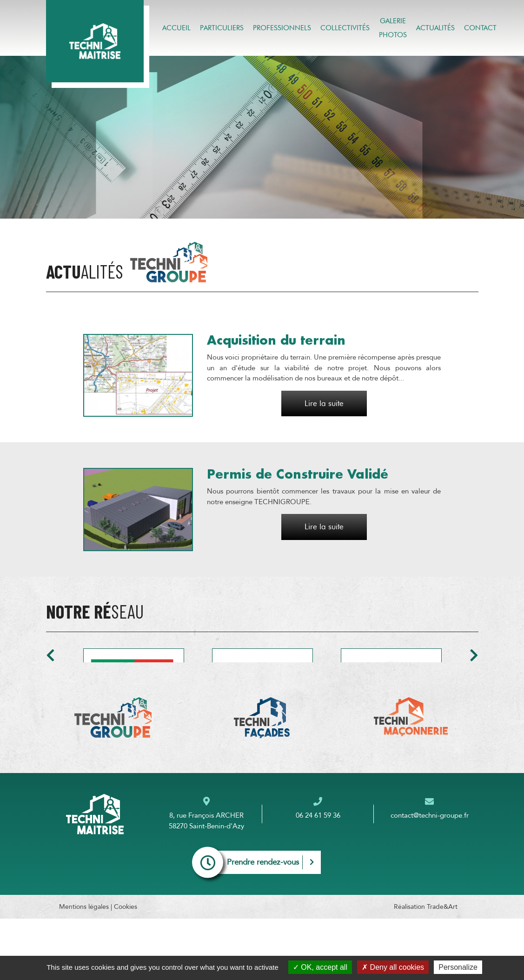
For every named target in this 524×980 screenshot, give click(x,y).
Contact (480, 28)
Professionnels (282, 28)
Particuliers (222, 28)
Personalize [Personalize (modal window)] (458, 967)
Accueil (176, 28)
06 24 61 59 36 (318, 877)
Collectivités (345, 28)
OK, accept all (320, 967)
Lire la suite (324, 403)
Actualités (435, 28)
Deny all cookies (393, 967)
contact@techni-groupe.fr (430, 877)
